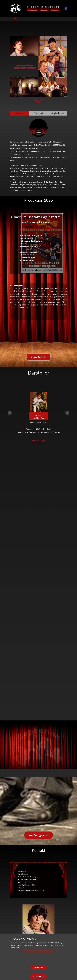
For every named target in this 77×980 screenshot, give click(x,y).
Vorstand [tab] (39, 113)
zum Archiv (38, 357)
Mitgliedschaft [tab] (58, 113)
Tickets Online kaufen (32, 263)
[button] (10, 413)
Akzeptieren (38, 976)
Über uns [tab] (19, 113)
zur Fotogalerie (38, 835)
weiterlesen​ (39, 441)
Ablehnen (39, 968)
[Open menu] (15, 19)
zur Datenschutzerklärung (38, 952)
